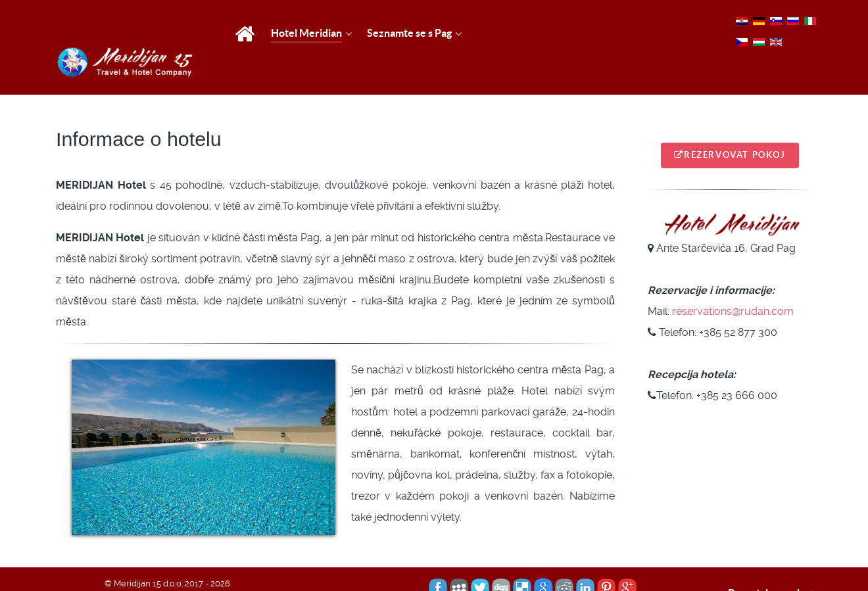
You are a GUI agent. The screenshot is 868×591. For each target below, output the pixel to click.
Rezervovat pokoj (730, 126)
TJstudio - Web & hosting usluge (227, 568)
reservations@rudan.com (733, 282)
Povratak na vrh (773, 564)
